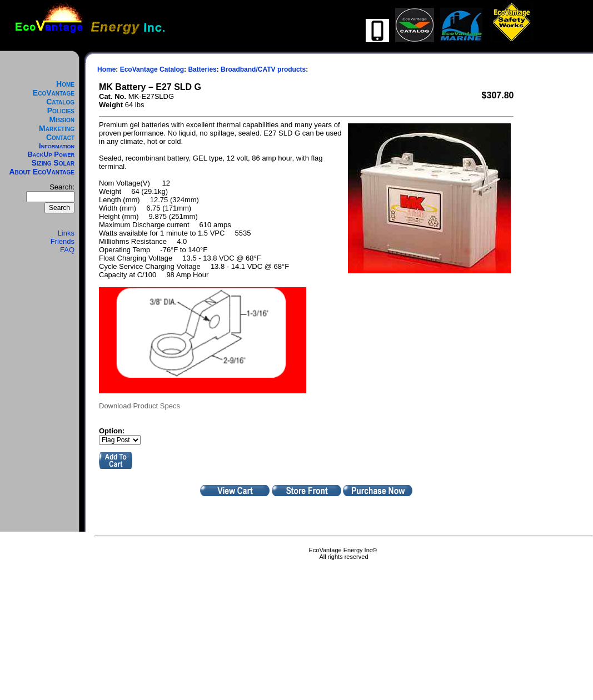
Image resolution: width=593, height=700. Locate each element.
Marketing (57, 128)
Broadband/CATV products (263, 69)
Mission (62, 119)
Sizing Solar (53, 163)
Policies (61, 111)
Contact (60, 137)
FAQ (67, 250)
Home (65, 84)
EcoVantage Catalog (54, 97)
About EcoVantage (42, 172)
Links (66, 233)
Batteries (202, 69)
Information (57, 146)
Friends (63, 241)
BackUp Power (51, 154)
